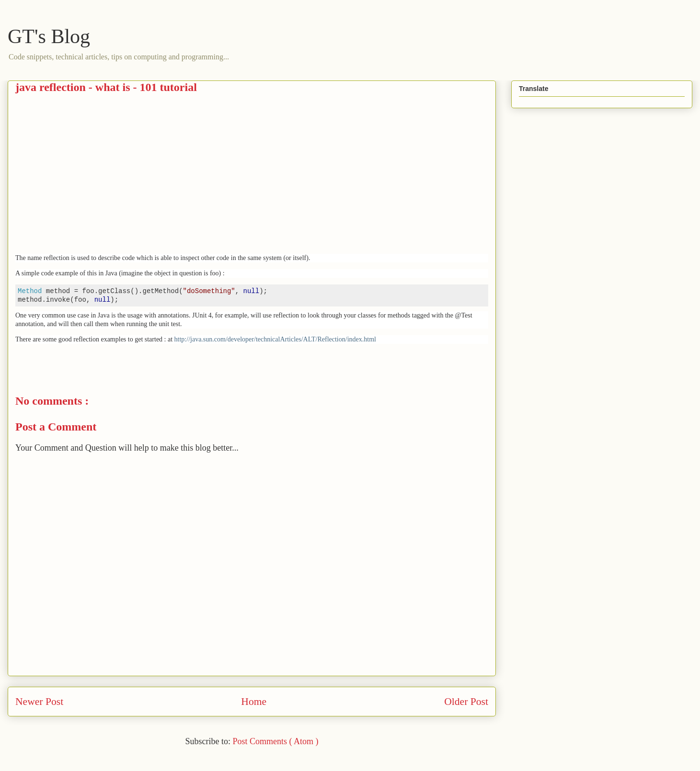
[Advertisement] (96, 183)
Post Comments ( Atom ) (275, 741)
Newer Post (39, 702)
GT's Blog (49, 36)
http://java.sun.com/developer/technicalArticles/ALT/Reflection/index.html (275, 339)
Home (254, 702)
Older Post (466, 702)
